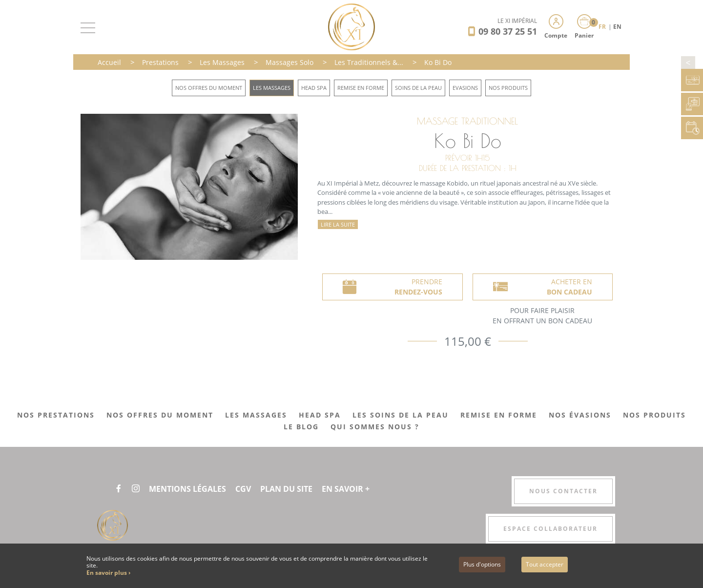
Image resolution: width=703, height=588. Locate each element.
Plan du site (286, 489)
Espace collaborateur (550, 529)
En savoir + (346, 489)
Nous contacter (563, 491)
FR (603, 27)
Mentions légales (187, 489)
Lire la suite (338, 224)
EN (617, 27)
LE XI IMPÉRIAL (517, 21)
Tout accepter (545, 564)
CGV (243, 489)
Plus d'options (482, 564)
